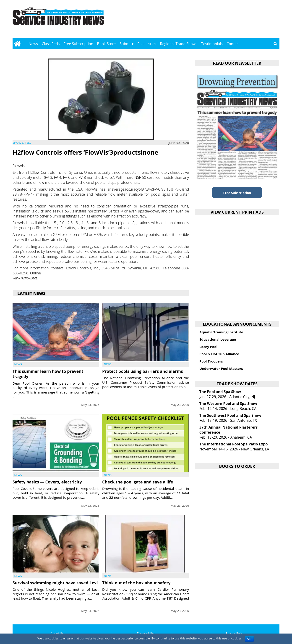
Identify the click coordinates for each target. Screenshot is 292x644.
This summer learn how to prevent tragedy (48, 374)
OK (249, 639)
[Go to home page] (17, 44)
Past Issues (147, 44)
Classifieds (51, 44)
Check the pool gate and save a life (138, 482)
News (33, 44)
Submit (126, 44)
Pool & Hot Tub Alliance (219, 354)
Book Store (107, 44)
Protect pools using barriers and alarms (143, 371)
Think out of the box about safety (136, 583)
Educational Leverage (218, 339)
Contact (233, 44)
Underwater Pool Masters (221, 368)
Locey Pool (208, 347)
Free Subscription (78, 44)
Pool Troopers (211, 361)
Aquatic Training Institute (221, 332)
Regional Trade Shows (179, 44)
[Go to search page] (275, 44)
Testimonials (212, 44)
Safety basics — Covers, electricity (47, 482)
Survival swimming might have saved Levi (55, 583)
